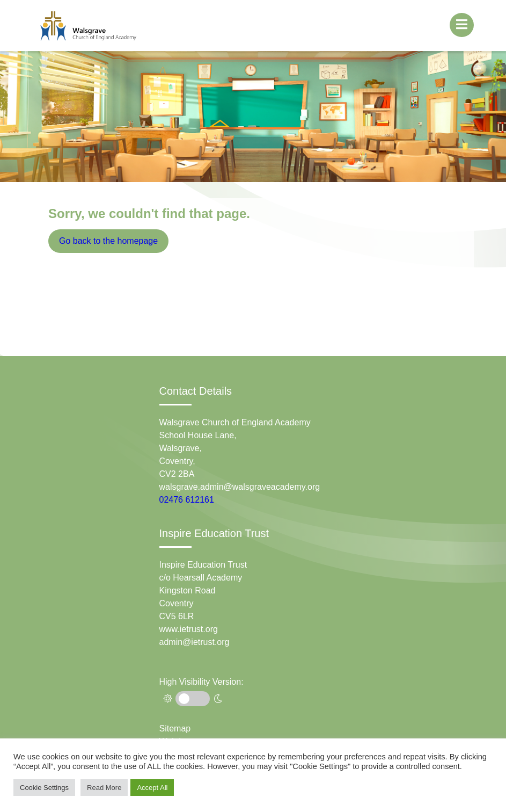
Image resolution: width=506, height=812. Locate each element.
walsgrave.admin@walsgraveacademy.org (240, 487)
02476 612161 (187, 500)
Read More (104, 788)
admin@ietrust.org (195, 642)
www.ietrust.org (189, 629)
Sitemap (175, 728)
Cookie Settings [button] (44, 788)
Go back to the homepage (108, 241)
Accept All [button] (152, 788)
